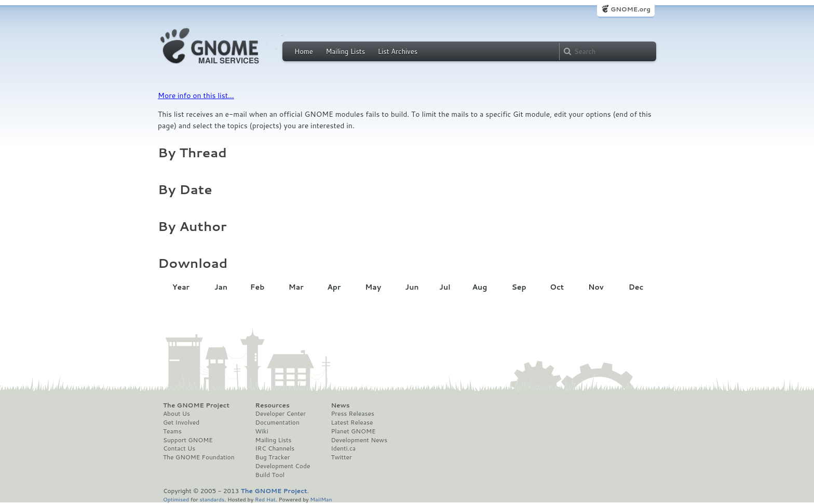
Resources (273, 405)
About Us (177, 414)
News (340, 405)
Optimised (176, 499)
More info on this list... (196, 96)
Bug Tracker (273, 457)
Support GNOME (188, 440)
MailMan (321, 499)
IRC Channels (275, 448)
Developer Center (281, 414)
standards (212, 499)
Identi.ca (343, 448)
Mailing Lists (345, 51)
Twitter (341, 457)
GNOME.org (630, 9)
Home (304, 51)
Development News (359, 440)
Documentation (277, 423)
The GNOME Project (196, 405)
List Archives (398, 51)
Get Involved (181, 423)
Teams (172, 431)
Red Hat (265, 499)
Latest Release (352, 423)
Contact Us (179, 448)
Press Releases (352, 414)
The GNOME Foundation (199, 457)
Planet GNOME (353, 431)
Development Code (283, 466)
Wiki (262, 431)
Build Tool (270, 475)
